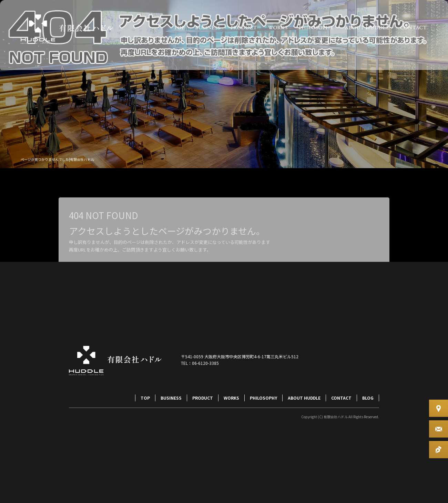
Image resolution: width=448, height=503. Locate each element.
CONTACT (414, 28)
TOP (179, 28)
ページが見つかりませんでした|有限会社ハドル (57, 159)
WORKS (277, 28)
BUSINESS (208, 28)
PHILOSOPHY (316, 28)
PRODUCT (244, 28)
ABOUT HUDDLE (367, 28)
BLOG (368, 398)
